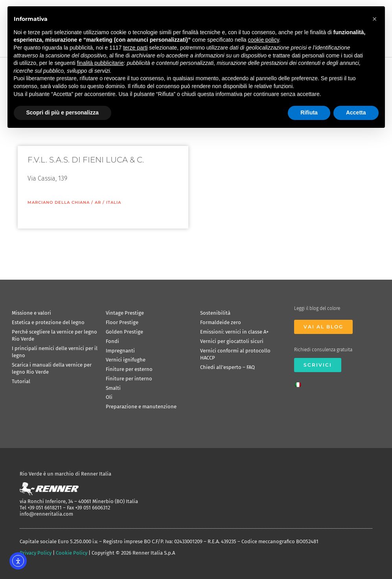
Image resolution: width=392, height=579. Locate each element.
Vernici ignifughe (126, 360)
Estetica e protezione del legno (48, 322)
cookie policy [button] (263, 40)
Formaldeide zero (221, 322)
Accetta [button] (356, 112)
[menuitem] (300, 382)
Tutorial (21, 381)
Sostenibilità (215, 313)
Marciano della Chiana (59, 202)
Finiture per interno (129, 379)
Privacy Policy (36, 553)
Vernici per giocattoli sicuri (232, 341)
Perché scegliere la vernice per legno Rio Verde (54, 335)
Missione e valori (31, 313)
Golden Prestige (124, 332)
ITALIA (114, 202)
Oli (109, 397)
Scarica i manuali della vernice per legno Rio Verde (52, 368)
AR (98, 202)
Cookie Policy (72, 553)
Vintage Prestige (125, 313)
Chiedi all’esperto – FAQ (227, 367)
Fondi (112, 341)
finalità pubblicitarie (100, 63)
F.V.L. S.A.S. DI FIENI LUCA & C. (86, 160)
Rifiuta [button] (309, 112)
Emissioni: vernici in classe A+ (234, 332)
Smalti (113, 388)
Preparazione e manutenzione (141, 407)
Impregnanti (120, 351)
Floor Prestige (122, 322)
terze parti (135, 48)
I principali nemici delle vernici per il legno (55, 352)
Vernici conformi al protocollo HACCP (235, 354)
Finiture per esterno (129, 369)
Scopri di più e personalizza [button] (63, 112)
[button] (375, 19)
